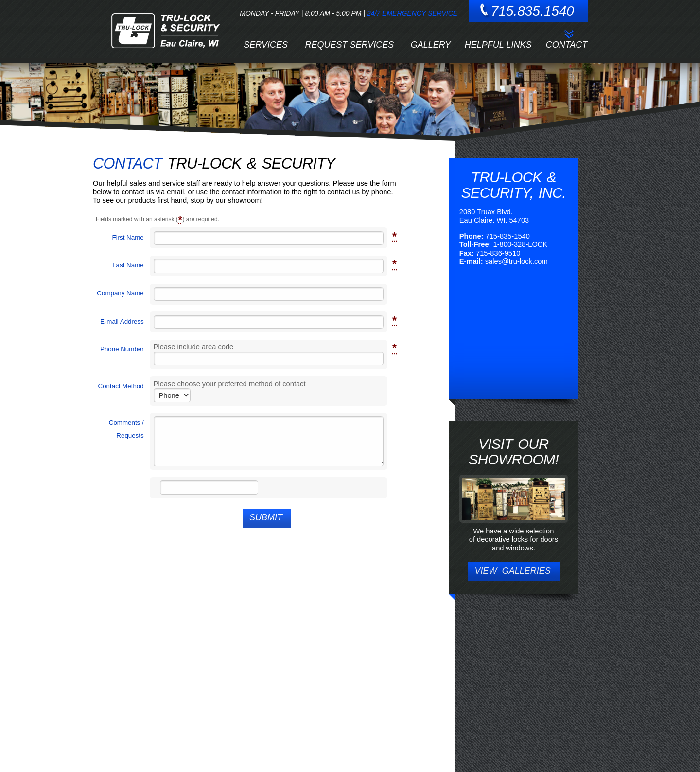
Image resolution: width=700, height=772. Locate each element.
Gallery (431, 45)
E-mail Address (122, 321)
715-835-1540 (508, 236)
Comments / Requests (126, 429)
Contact (567, 45)
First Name (128, 237)
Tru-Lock (165, 31)
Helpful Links (498, 45)
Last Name (128, 265)
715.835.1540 (533, 11)
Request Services (350, 45)
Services (266, 45)
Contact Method (121, 386)
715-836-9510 (498, 253)
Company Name (120, 293)
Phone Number (122, 349)
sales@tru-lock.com (516, 261)
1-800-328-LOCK (521, 244)
